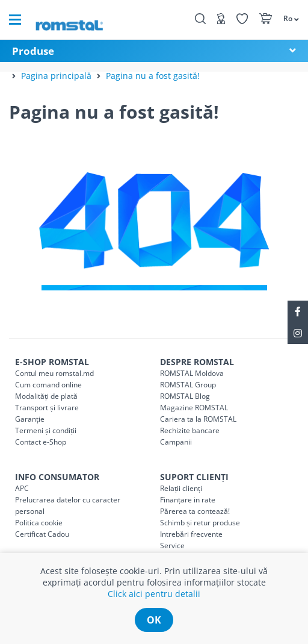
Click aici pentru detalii (154, 594)
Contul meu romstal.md (54, 373)
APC (22, 488)
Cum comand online (48, 385)
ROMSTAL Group (188, 385)
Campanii (176, 442)
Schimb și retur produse (200, 523)
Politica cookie (39, 523)
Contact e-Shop (41, 442)
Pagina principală (56, 76)
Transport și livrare (47, 408)
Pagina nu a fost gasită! (153, 76)
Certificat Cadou (42, 534)
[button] (290, 18)
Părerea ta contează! (195, 511)
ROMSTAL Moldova (192, 373)
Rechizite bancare (190, 430)
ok (154, 620)
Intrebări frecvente (191, 534)
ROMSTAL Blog (185, 396)
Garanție (30, 419)
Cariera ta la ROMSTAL (198, 419)
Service (172, 546)
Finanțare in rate (188, 500)
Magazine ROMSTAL (194, 408)
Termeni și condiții (46, 430)
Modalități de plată (46, 396)
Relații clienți (181, 488)
